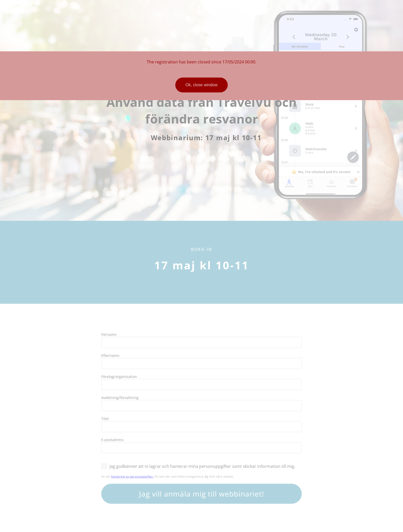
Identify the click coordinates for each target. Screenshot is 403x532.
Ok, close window (202, 85)
